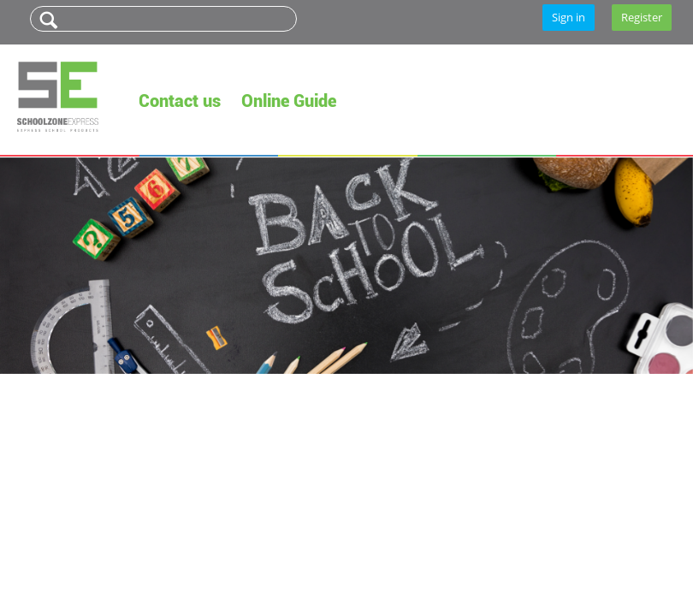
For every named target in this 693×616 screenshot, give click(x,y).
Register (642, 17)
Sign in (569, 17)
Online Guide (289, 101)
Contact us (180, 101)
